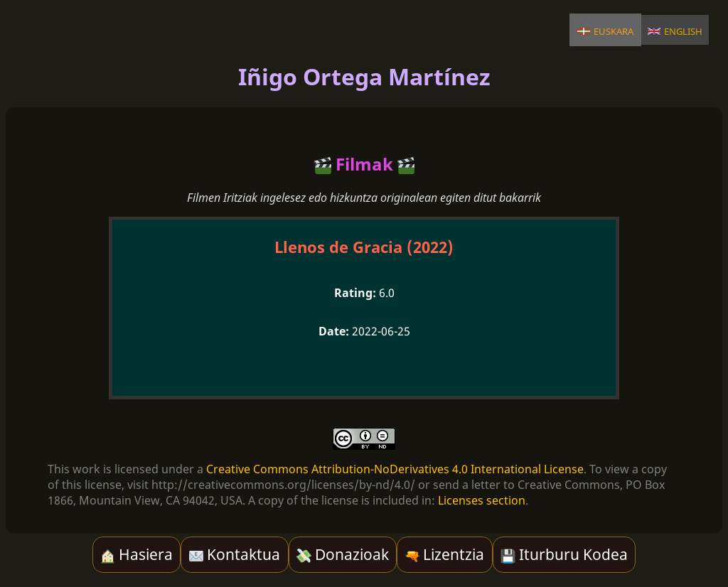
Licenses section (482, 500)
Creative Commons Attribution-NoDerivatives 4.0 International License (395, 469)
